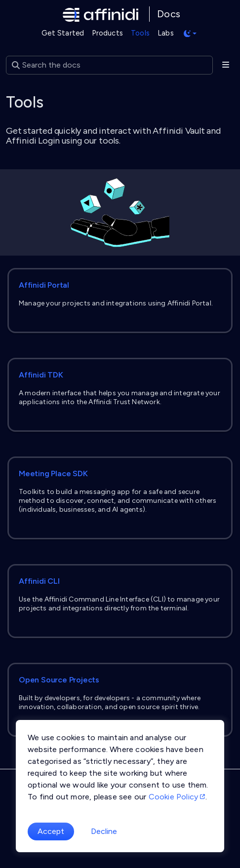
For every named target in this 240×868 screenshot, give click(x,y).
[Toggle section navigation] (225, 65)
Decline (104, 831)
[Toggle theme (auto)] (190, 34)
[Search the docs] (109, 65)
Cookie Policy (177, 797)
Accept (51, 831)
